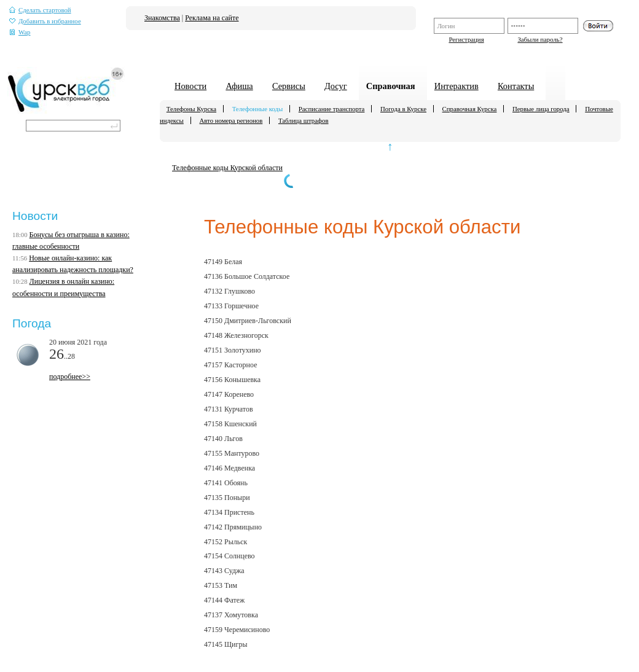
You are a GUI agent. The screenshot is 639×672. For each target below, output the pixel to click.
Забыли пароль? (540, 39)
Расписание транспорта (332, 109)
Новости (190, 86)
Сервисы (289, 86)
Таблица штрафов (304, 120)
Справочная (391, 86)
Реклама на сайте (212, 18)
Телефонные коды (258, 109)
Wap (20, 32)
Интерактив (457, 86)
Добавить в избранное (45, 21)
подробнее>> (70, 377)
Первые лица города (541, 109)
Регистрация (466, 39)
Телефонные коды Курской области (227, 168)
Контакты (516, 86)
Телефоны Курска (191, 109)
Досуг (336, 86)
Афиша (239, 86)
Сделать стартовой (40, 10)
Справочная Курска (470, 109)
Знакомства (162, 18)
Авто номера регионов (231, 120)
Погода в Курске (403, 109)
